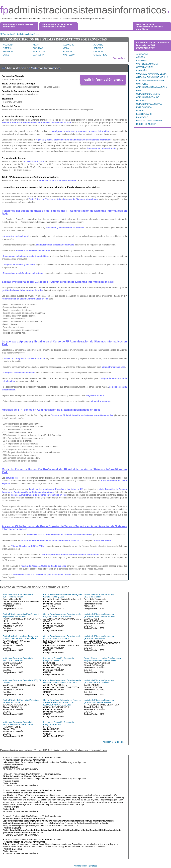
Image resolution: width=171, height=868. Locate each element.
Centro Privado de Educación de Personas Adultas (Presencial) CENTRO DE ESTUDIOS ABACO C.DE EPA (62, 702)
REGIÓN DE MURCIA (146, 124)
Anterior (107, 742)
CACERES (98, 52)
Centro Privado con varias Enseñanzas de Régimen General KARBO (21, 615)
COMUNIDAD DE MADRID (148, 94)
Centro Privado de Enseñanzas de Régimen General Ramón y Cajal (63, 596)
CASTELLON (69, 55)
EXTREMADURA (144, 107)
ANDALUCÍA (142, 54)
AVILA (66, 48)
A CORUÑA (8, 45)
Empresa (93, 866)
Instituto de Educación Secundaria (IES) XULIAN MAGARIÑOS (99, 682)
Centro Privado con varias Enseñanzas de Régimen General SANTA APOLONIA (62, 682)
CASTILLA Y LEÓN (145, 67)
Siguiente (119, 742)
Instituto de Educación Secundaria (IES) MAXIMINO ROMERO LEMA (18, 723)
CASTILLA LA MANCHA (147, 64)
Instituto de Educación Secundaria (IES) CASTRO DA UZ (58, 659)
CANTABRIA (39, 55)
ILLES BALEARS (144, 114)
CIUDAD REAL (100, 55)
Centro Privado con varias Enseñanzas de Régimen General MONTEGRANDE (103, 659)
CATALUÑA (141, 71)
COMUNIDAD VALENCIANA (149, 104)
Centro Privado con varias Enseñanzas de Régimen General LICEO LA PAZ (62, 615)
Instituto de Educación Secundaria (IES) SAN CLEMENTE (99, 637)
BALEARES (8, 52)
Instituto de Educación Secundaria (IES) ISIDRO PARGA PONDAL (99, 701)
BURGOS (68, 52)
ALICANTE (98, 45)
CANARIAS (141, 61)
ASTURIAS (38, 48)
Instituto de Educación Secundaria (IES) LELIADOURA (58, 723)
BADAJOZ (98, 48)
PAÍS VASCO (142, 117)
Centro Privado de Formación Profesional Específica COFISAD (21, 701)
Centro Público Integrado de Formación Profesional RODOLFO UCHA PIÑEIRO (20, 637)
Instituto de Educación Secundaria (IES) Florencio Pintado (18, 596)
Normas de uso (81, 866)
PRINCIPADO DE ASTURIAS (149, 121)
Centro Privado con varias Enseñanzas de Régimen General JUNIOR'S (62, 637)
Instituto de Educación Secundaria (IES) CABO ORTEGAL (18, 659)
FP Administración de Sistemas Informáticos (20, 34)
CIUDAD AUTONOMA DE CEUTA (151, 74)
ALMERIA (7, 48)
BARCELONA (39, 52)
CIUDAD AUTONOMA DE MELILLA (152, 77)
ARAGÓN (141, 57)
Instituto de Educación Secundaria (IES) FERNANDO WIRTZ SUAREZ (100, 615)
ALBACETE (69, 45)
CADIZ (6, 55)
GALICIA (140, 111)
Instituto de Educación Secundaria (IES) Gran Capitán (99, 596)
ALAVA (36, 45)
